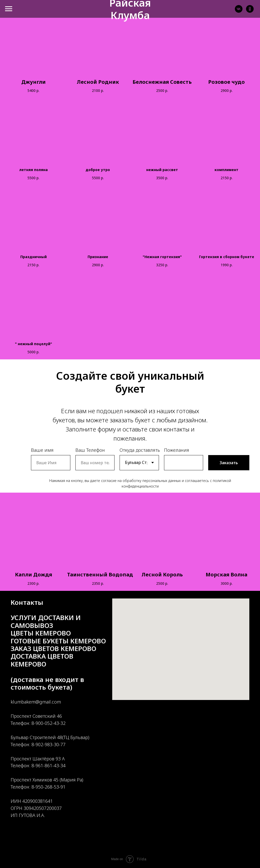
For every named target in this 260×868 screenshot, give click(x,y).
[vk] (239, 11)
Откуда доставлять (140, 450)
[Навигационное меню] (9, 9)
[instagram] (33, 845)
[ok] (250, 11)
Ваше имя (42, 450)
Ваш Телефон (90, 450)
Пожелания (177, 450)
